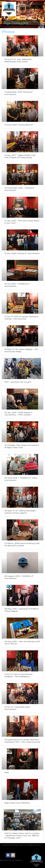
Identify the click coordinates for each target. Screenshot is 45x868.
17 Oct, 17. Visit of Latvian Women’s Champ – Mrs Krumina (21, 318)
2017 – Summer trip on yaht (18, 382)
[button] (36, 6)
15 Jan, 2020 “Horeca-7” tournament (22, 253)
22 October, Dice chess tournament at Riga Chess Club (22, 446)
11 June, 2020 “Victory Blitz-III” (19, 125)
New (7, 772)
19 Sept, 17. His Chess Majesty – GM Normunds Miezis (21, 350)
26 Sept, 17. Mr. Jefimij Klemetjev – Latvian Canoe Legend (21, 512)
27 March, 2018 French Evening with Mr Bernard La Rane (22, 544)
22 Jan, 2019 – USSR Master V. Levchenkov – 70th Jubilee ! (19, 414)
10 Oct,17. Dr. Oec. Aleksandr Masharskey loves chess (18, 60)
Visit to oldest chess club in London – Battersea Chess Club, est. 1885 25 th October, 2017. (22, 836)
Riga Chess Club (16, 23)
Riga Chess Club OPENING (17, 803)
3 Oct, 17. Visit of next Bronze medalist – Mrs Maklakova (18, 675)
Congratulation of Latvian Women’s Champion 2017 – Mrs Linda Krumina (22, 741)
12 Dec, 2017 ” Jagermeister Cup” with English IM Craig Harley (20, 156)
